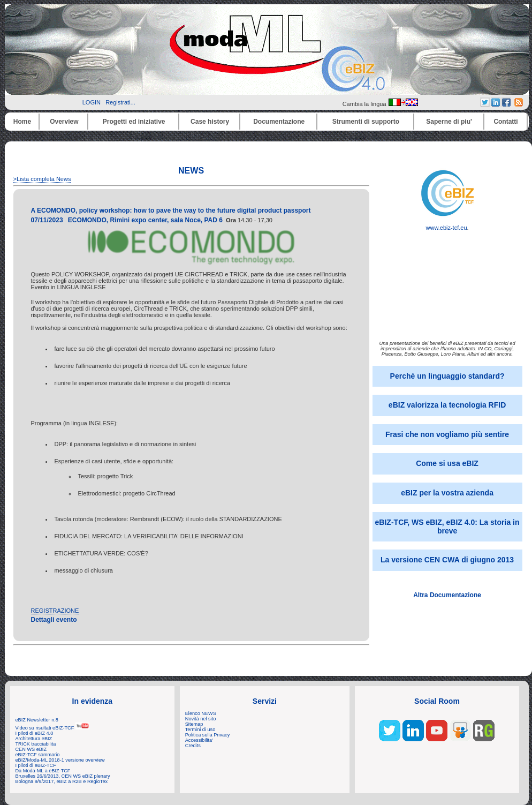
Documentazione (279, 122)
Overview (64, 122)
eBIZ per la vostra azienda (447, 493)
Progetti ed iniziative (134, 122)
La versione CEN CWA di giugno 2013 (447, 560)
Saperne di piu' (449, 122)
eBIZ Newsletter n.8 (37, 720)
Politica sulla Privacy (207, 735)
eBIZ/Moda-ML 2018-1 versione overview (60, 760)
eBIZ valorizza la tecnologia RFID (447, 405)
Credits (193, 746)
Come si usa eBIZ (447, 463)
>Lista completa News (42, 179)
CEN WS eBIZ (31, 749)
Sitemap (194, 724)
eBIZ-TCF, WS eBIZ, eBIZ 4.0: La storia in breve (447, 526)
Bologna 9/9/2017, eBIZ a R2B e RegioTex (62, 781)
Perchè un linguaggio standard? (447, 376)
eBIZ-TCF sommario (38, 755)
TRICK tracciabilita (36, 744)
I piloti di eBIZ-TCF (36, 765)
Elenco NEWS (201, 713)
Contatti (506, 122)
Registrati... (120, 102)
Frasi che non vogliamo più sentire (447, 434)
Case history (210, 122)
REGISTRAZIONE (55, 611)
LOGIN (92, 102)
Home (22, 122)
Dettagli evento (54, 620)
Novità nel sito (201, 719)
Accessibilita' (199, 740)
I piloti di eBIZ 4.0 (35, 733)
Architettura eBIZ (34, 739)
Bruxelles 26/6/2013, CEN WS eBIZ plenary (63, 776)
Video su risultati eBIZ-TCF (52, 728)
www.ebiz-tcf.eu (447, 225)
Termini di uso (200, 729)
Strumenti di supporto (366, 122)
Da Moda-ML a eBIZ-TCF (43, 771)
